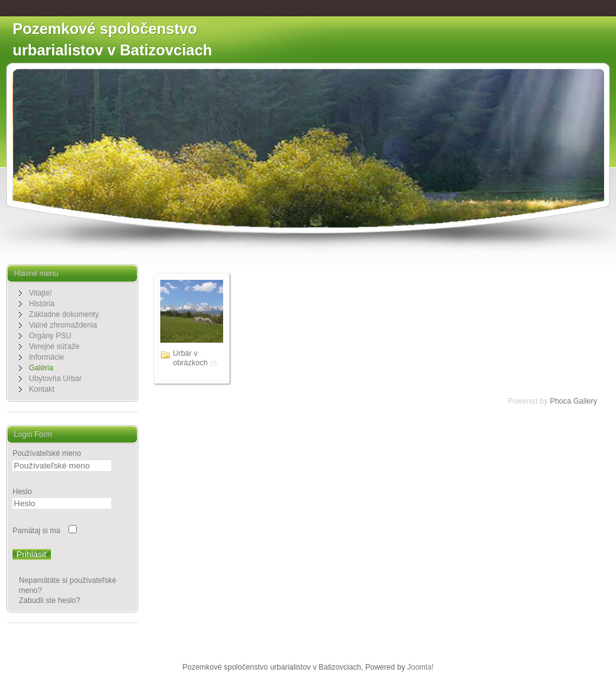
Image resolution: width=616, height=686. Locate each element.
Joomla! (421, 667)
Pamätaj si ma (36, 531)
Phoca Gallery (574, 401)
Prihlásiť (32, 554)
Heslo (22, 492)
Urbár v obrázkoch (190, 358)
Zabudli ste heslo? (49, 600)
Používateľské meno (47, 453)
